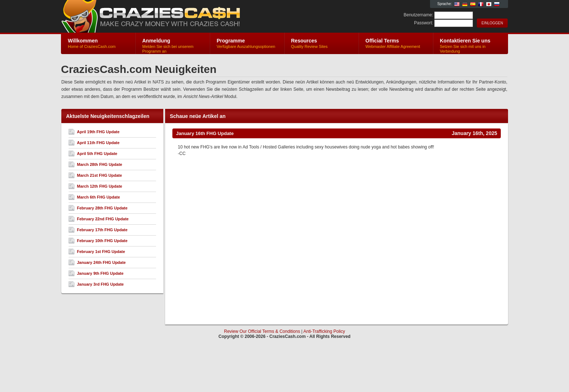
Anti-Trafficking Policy (324, 331)
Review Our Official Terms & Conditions (262, 331)
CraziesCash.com (148, 17)
